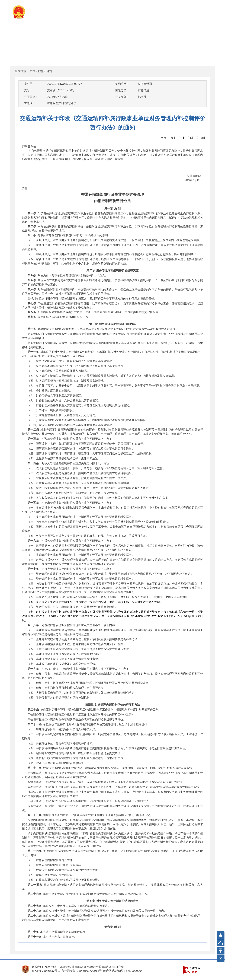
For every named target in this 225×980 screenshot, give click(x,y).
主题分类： (122, 90)
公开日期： (31, 97)
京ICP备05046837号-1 (46, 971)
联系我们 (37, 967)
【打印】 (201, 138)
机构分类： (122, 84)
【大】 (172, 138)
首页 (33, 71)
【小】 (190, 138)
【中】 (181, 138)
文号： (28, 90)
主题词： (30, 103)
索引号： (30, 84)
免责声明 (50, 967)
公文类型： (122, 97)
